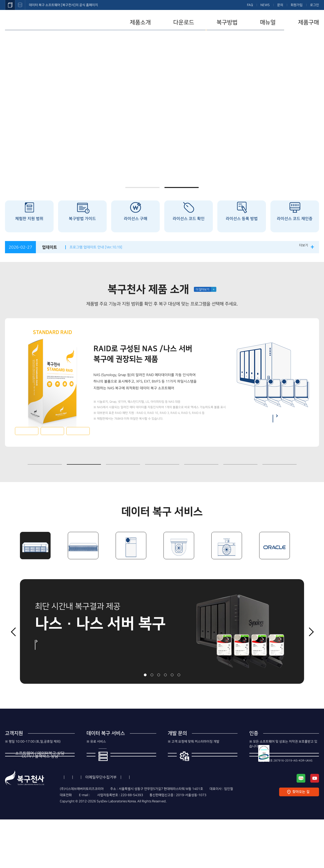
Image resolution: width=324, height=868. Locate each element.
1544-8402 (40, 797)
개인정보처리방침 (119, 826)
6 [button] (240, 459)
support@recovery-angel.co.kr (130, 844)
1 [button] (142, 187)
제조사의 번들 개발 (210, 765)
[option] (162, 107)
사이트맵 (215, 826)
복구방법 (227, 22)
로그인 (315, 5)
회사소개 (67, 826)
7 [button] (280, 459)
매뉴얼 (268, 22)
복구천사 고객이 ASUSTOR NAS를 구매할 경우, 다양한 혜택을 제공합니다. (162, 69)
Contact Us (190, 826)
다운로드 (184, 22)
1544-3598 (40, 769)
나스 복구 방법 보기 (272, 419)
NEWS (265, 5)
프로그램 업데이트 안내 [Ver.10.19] (100, 247)
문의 (280, 5)
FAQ (250, 5)
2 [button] (182, 187)
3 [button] (123, 459)
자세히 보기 (54, 645)
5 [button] (201, 459)
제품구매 (309, 22)
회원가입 (297, 5)
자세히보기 (27, 431)
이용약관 (89, 826)
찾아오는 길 (301, 841)
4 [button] (162, 459)
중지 (303, 464)
